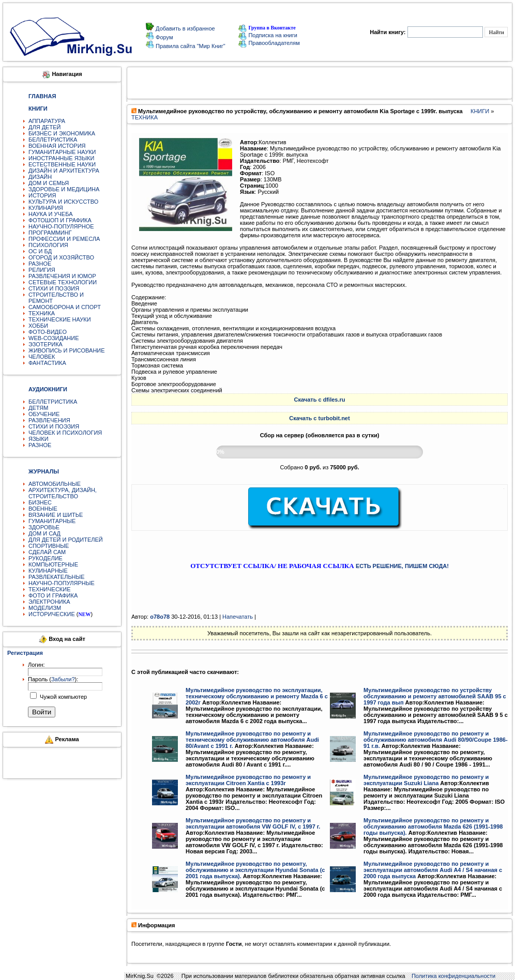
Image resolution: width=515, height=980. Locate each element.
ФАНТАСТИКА (47, 363)
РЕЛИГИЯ (42, 270)
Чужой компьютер (63, 697)
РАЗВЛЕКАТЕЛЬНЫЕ (57, 577)
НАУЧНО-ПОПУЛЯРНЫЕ (62, 583)
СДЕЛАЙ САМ (47, 552)
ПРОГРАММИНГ (50, 233)
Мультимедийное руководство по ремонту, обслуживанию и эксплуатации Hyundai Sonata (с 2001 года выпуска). (255, 870)
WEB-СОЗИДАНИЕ (54, 338)
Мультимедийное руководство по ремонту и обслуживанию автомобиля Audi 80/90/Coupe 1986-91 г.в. (436, 740)
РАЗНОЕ (40, 264)
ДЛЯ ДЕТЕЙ (44, 127)
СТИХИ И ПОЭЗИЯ (54, 288)
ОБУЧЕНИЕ (44, 414)
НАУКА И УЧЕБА (51, 214)
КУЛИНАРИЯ (46, 208)
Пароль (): (53, 679)
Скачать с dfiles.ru (320, 400)
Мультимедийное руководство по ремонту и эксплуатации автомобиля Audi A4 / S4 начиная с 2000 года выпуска (433, 870)
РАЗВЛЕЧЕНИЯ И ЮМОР (62, 276)
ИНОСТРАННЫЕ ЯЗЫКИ (61, 158)
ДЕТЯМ (38, 408)
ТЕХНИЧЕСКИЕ (50, 589)
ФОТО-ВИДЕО (48, 332)
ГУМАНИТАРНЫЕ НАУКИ (62, 152)
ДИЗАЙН (40, 177)
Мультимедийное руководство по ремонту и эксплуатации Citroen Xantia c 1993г (248, 780)
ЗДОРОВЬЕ (44, 527)
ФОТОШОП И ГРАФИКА (60, 220)
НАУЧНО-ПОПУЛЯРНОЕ (61, 226)
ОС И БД (40, 251)
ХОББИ (38, 326)
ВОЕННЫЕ (43, 509)
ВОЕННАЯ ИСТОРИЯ (57, 146)
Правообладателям (269, 43)
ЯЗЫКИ (39, 439)
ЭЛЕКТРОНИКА (49, 602)
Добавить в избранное (185, 28)
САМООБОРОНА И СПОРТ (65, 307)
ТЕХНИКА (42, 313)
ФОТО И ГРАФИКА (53, 595)
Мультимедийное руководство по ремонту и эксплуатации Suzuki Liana (426, 780)
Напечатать (238, 617)
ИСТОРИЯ (42, 195)
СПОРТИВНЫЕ (49, 546)
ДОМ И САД (44, 533)
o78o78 (160, 617)
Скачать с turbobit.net (319, 418)
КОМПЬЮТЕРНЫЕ (53, 564)
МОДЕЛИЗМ (45, 608)
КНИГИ (480, 111)
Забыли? (63, 679)
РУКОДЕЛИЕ (46, 558)
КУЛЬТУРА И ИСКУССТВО (63, 202)
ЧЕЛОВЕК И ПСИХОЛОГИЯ (65, 433)
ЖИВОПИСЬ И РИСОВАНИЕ (67, 350)
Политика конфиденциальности (453, 976)
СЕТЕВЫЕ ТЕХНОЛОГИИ (63, 282)
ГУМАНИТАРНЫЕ (52, 521)
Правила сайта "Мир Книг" (190, 46)
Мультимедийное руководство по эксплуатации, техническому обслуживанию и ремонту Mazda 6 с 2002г (257, 696)
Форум (163, 37)
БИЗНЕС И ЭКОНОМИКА (62, 133)
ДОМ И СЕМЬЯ (49, 183)
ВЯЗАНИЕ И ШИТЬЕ (56, 515)
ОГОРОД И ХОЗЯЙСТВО (61, 257)
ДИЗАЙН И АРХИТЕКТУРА (64, 171)
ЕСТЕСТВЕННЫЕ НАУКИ (62, 164)
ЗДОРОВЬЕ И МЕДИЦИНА (64, 189)
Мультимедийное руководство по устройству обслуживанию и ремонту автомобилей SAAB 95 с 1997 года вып (435, 696)
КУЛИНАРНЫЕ (48, 571)
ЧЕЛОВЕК (42, 357)
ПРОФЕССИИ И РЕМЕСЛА (64, 239)
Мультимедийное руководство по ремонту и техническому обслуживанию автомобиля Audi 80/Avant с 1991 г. (252, 740)
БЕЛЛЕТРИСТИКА (53, 140)
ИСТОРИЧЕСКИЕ (52, 614)
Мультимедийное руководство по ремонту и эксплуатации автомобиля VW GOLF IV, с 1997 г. (253, 823)
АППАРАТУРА (47, 121)
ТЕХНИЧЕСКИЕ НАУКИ (60, 319)
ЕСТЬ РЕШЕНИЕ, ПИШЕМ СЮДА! (402, 566)
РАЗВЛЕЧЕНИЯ (49, 420)
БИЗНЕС (40, 502)
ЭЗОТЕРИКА (46, 344)
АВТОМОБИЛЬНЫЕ (55, 484)
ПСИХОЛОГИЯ (48, 245)
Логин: (36, 665)
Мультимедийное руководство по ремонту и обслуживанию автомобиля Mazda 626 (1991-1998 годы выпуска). (433, 826)
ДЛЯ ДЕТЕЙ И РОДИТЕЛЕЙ (66, 540)
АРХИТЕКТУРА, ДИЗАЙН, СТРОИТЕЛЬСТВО (63, 493)
